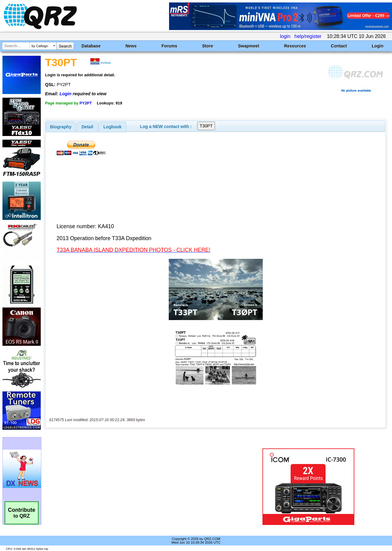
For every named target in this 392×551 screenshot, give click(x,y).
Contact (339, 46)
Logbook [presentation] (113, 127)
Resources (295, 46)
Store (208, 46)
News (131, 46)
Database (91, 46)
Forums (170, 46)
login (285, 36)
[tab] (61, 127)
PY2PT (86, 103)
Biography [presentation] (61, 127)
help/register (308, 36)
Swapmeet (249, 46)
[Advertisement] (142, 487)
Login (378, 46)
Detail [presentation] (87, 127)
